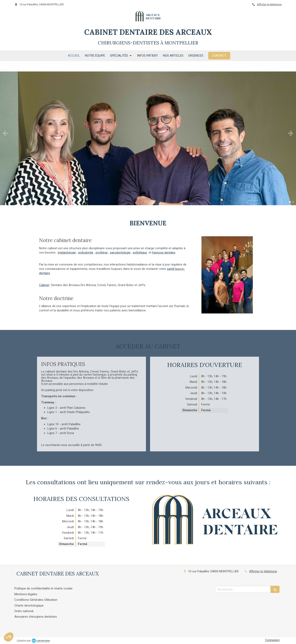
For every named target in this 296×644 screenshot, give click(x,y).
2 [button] (293, 202)
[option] (148, 133)
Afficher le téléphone (269, 4)
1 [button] (290, 202)
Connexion (272, 640)
